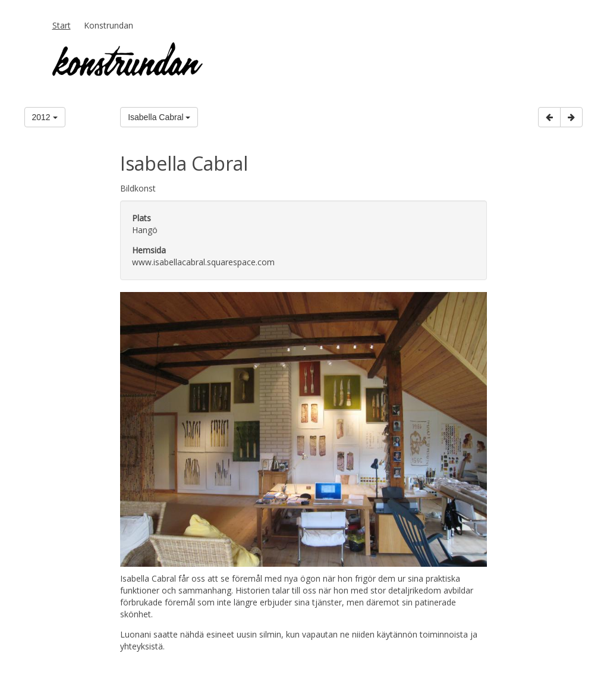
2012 (45, 117)
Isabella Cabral (159, 117)
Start (62, 25)
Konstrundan (108, 25)
